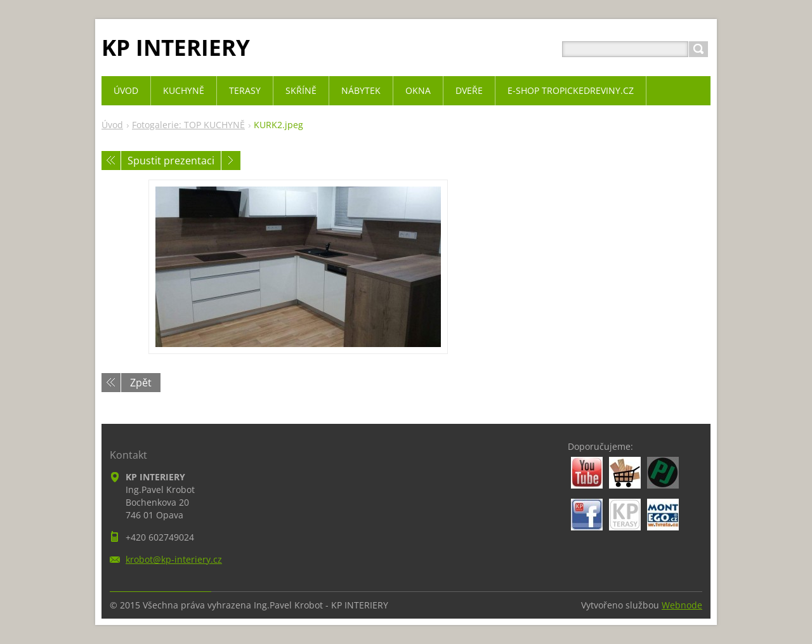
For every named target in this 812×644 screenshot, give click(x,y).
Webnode (682, 605)
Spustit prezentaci (171, 161)
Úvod (112, 125)
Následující (231, 161)
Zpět (141, 383)
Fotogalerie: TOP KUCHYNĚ (188, 125)
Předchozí (111, 161)
